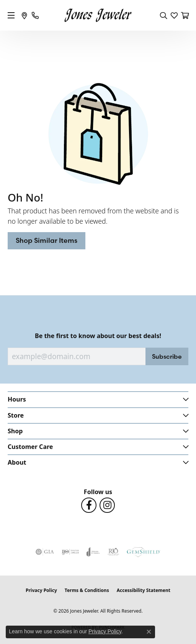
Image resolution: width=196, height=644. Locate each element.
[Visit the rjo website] (113, 552)
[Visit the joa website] (93, 552)
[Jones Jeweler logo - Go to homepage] (98, 15)
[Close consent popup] (149, 632)
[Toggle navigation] (11, 15)
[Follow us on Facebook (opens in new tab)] (89, 505)
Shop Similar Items (47, 240)
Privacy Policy (41, 590)
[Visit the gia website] (45, 552)
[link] (24, 15)
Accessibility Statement (144, 590)
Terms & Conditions (87, 590)
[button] (163, 15)
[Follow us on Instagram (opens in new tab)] (107, 505)
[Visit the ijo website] (70, 552)
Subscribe (167, 356)
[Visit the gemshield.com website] (144, 552)
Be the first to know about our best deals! (98, 336)
